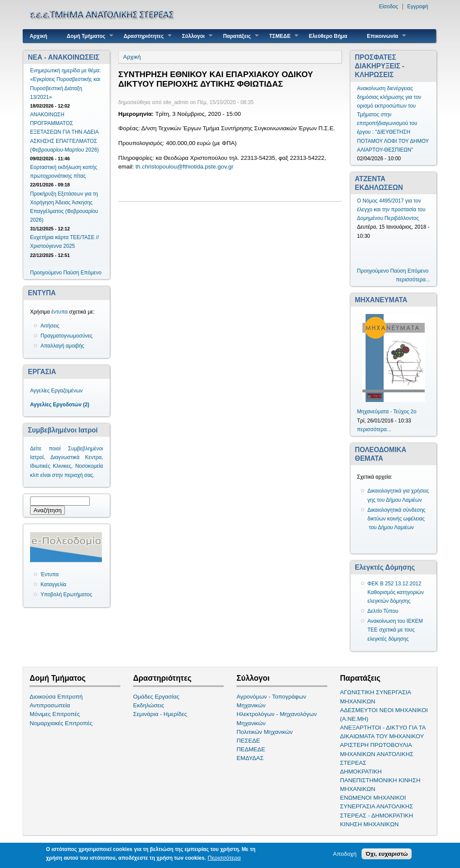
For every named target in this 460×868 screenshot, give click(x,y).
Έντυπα (50, 574)
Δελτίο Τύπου (383, 611)
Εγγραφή (418, 7)
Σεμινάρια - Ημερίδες (160, 714)
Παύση (71, 273)
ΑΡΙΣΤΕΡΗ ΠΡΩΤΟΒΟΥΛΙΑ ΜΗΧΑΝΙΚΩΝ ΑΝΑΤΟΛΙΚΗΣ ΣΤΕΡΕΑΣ (377, 754)
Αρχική (38, 36)
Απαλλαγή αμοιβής (62, 346)
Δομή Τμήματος (86, 36)
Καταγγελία (53, 584)
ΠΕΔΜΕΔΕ (251, 749)
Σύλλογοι (194, 36)
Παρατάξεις (238, 36)
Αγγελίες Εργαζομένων (56, 391)
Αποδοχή (345, 854)
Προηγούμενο (46, 273)
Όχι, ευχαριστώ (387, 854)
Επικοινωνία (383, 36)
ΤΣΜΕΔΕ (281, 36)
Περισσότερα (224, 858)
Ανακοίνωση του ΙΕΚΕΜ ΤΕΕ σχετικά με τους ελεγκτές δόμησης (395, 630)
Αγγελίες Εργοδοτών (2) (60, 405)
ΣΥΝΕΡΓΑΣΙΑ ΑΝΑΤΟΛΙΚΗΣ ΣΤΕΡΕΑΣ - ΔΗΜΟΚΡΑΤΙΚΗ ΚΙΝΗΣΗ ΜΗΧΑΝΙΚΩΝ (377, 815)
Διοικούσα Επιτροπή (56, 697)
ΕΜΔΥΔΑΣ (250, 758)
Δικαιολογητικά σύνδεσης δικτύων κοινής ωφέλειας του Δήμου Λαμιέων (397, 519)
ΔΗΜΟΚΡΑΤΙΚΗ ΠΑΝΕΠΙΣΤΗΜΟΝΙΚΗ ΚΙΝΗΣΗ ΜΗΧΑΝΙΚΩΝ (381, 780)
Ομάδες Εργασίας (156, 697)
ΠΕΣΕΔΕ (248, 741)
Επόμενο (91, 273)
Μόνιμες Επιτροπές (55, 714)
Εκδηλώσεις (149, 705)
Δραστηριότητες (144, 36)
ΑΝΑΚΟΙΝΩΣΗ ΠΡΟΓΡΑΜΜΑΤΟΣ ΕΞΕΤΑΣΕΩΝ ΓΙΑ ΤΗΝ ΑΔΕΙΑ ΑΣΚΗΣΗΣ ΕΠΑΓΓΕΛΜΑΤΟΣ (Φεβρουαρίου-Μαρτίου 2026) (64, 132)
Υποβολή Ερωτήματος (66, 594)
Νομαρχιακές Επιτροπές (61, 723)
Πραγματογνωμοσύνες (67, 336)
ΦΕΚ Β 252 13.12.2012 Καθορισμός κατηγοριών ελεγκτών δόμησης (396, 592)
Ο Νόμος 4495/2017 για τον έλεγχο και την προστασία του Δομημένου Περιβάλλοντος (391, 209)
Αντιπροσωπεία (50, 705)
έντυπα (60, 312)
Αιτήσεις (50, 326)
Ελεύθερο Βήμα (328, 36)
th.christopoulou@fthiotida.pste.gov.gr (184, 167)
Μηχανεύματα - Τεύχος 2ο (387, 412)
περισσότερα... (413, 280)
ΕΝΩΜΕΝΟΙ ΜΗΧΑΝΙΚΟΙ (373, 798)
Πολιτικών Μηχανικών (265, 732)
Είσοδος (389, 7)
